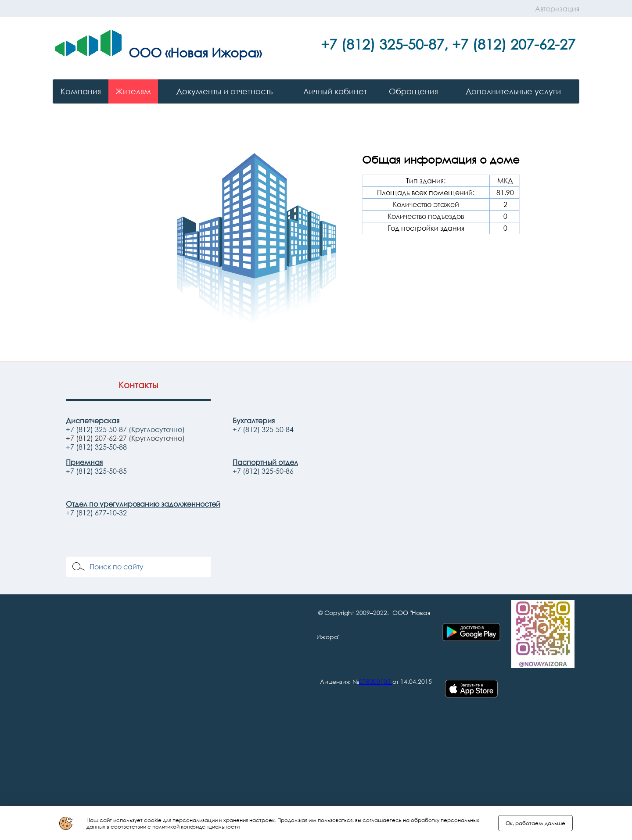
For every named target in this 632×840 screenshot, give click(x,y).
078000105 (375, 681)
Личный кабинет (335, 91)
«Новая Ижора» (213, 52)
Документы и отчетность (224, 91)
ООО (145, 52)
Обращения (413, 91)
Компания (81, 91)
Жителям (133, 91)
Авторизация (557, 9)
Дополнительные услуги (513, 91)
